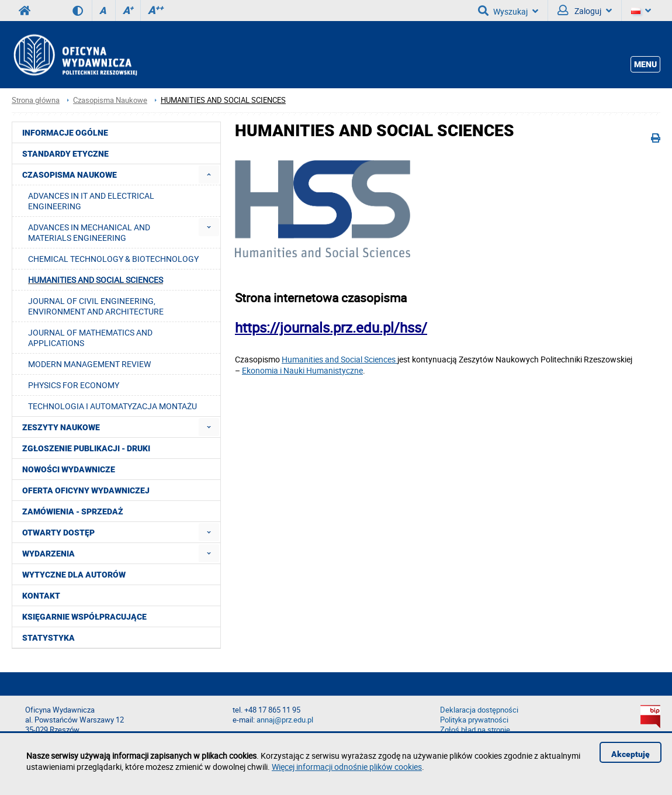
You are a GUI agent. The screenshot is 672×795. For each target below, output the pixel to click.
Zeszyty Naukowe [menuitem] (61, 427)
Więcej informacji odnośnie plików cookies (347, 767)
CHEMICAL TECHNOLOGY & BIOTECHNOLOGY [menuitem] (113, 259)
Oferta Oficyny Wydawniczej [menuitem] (86, 490)
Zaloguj (585, 11)
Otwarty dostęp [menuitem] (58, 533)
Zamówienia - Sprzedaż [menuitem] (73, 511)
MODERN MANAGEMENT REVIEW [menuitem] (89, 364)
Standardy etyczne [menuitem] (65, 154)
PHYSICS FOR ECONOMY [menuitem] (74, 385)
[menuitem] (209, 174)
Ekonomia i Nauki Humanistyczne (302, 370)
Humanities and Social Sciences (340, 359)
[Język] (641, 11)
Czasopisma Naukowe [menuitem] (70, 175)
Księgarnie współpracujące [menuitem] (84, 617)
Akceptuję (631, 754)
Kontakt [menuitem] (41, 596)
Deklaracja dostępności (479, 710)
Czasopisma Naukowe (110, 100)
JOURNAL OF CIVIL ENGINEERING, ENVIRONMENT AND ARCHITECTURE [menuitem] (96, 306)
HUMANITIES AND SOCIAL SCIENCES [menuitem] (96, 280)
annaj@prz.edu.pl (285, 720)
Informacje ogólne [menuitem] (65, 133)
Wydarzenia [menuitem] (49, 554)
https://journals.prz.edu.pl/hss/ (331, 327)
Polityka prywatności (474, 720)
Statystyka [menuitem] (49, 638)
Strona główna (36, 100)
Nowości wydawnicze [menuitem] (69, 469)
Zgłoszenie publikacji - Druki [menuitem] (86, 448)
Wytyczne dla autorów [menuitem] (74, 575)
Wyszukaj (508, 11)
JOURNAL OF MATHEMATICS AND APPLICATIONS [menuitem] (90, 338)
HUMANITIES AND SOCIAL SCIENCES (223, 100)
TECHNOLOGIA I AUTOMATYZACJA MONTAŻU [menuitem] (112, 406)
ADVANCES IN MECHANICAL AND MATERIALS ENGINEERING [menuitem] (89, 232)
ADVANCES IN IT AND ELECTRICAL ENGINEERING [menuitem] (91, 201)
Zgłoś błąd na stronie (475, 730)
